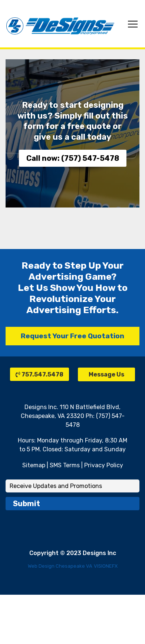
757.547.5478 (39, 374)
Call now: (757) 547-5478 (73, 158)
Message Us (106, 374)
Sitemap (34, 465)
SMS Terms (65, 465)
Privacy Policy (104, 465)
